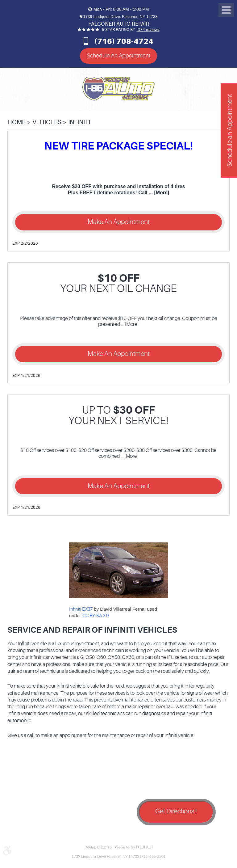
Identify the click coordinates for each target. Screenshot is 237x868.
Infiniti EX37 (81, 609)
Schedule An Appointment (119, 56)
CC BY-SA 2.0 (96, 616)
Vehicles (47, 122)
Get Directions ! (176, 811)
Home (17, 122)
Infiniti (79, 122)
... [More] (158, 193)
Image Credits (98, 847)
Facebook (17, 833)
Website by (134, 847)
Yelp (48, 833)
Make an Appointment (119, 222)
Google (32, 833)
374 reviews (148, 29)
